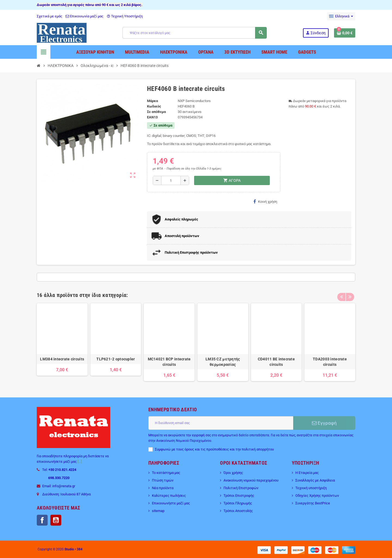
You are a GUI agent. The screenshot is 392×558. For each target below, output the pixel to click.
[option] (62, 342)
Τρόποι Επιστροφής (239, 496)
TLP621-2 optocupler (116, 359)
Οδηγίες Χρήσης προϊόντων (317, 496)
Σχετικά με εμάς (50, 16)
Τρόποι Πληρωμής (238, 503)
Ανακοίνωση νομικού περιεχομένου (251, 480)
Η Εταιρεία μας (307, 473)
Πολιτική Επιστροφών (241, 488)
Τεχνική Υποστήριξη (125, 16)
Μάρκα (152, 101)
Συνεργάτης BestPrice (313, 503)
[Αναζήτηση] (195, 33)
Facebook (42, 520)
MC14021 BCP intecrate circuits (169, 362)
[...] (80, 462)
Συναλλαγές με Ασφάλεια (315, 480)
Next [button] (350, 294)
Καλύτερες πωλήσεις (169, 496)
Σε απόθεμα (156, 112)
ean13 (152, 117)
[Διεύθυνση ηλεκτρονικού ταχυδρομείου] (221, 423)
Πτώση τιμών (163, 480)
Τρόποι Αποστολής (238, 511)
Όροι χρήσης (233, 473)
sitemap (158, 511)
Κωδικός (154, 106)
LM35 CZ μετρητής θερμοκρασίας (223, 362)
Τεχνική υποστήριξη (311, 488)
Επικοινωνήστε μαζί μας (171, 503)
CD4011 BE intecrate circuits (276, 362)
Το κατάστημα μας (166, 473)
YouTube (56, 520)
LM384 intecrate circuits (62, 359)
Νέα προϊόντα (163, 488)
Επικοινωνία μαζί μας (85, 16)
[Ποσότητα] (171, 180)
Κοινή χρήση (265, 201)
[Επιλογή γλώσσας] (341, 16)
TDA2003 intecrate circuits (330, 362)
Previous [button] (341, 294)
